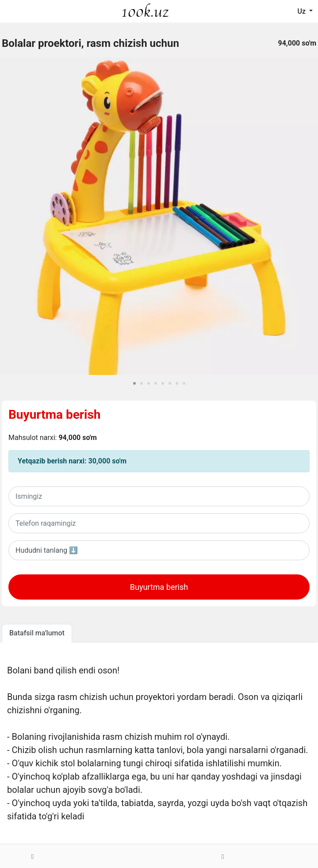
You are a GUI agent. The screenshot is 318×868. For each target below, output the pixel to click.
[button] (134, 383)
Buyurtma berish (55, 415)
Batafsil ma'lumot (37, 633)
